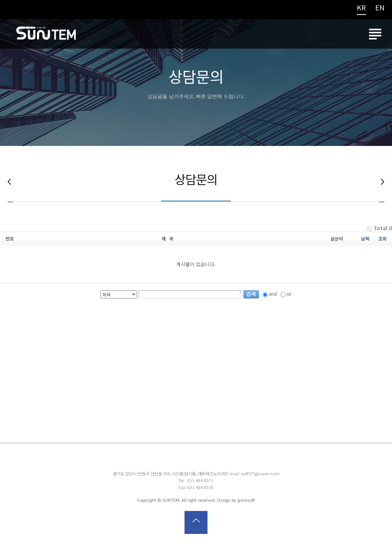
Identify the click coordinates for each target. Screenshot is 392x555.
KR (361, 8)
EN (380, 8)
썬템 (46, 36)
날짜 (365, 240)
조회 (382, 240)
